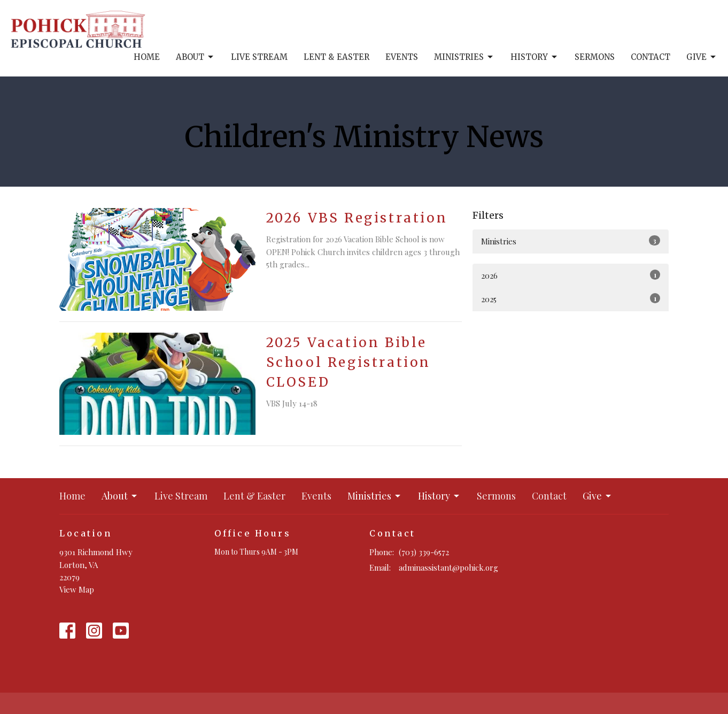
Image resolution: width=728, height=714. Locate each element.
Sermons (595, 57)
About (195, 57)
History (535, 57)
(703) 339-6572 (424, 552)
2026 (571, 275)
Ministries (464, 57)
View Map (77, 589)
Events (402, 57)
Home (147, 57)
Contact (650, 57)
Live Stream (259, 57)
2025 (571, 299)
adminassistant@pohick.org (448, 567)
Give (702, 57)
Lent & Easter (336, 57)
